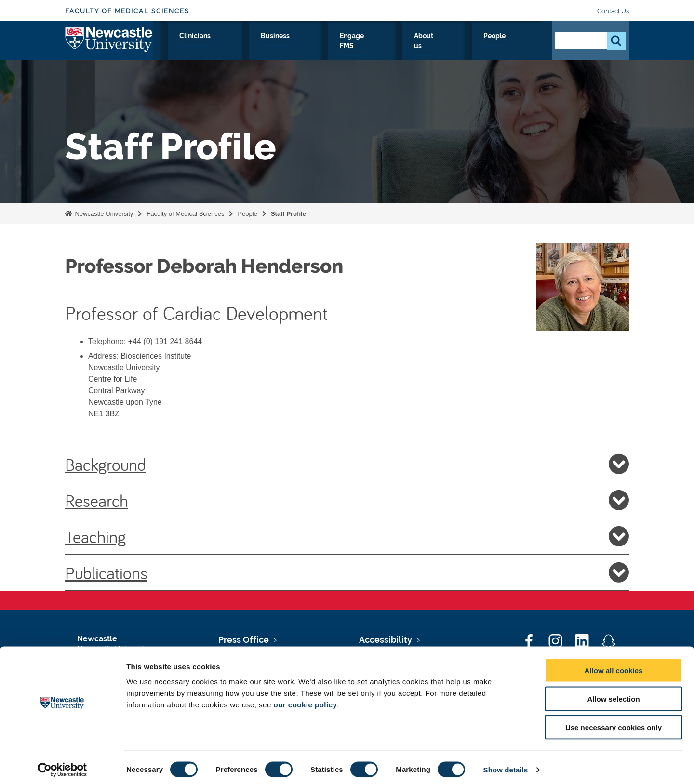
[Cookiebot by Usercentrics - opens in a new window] (62, 765)
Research (230, 47)
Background (347, 464)
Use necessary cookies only (614, 723)
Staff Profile (288, 214)
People (523, 47)
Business (367, 47)
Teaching (347, 536)
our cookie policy (305, 700)
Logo (109, 45)
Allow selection (613, 694)
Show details (506, 765)
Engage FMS (423, 47)
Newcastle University (103, 214)
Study (274, 47)
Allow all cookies (614, 666)
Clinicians (318, 47)
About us (478, 47)
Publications (347, 572)
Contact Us (613, 11)
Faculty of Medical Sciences (127, 11)
